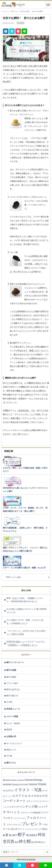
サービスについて (14, 743)
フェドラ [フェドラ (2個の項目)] (16, 818)
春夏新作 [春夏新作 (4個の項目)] (33, 835)
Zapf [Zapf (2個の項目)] (4, 791)
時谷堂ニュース (13, 709)
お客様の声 (11, 736)
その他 (9, 702)
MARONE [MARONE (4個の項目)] (7, 785)
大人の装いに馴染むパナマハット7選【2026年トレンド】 (27, 611)
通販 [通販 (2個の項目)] (33, 842)
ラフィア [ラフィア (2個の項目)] (38, 829)
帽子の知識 (11, 670)
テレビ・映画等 (13, 723)
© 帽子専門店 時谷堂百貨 (26, 860)
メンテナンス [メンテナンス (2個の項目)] (30, 829)
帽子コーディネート (15, 662)
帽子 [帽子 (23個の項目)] (22, 835)
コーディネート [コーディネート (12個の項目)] (14, 801)
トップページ (5, 11)
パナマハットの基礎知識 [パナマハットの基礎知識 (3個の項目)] (31, 813)
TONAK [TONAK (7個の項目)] (42, 784)
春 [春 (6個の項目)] (27, 835)
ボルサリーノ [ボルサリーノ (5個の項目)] (17, 829)
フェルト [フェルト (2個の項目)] (23, 818)
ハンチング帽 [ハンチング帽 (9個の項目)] (28, 807)
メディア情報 (12, 716)
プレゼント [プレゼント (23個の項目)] (32, 824)
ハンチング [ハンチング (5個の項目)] (13, 807)
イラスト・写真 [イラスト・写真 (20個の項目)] (28, 790)
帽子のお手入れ (13, 689)
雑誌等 (9, 729)
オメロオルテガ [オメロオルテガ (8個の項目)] (38, 796)
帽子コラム (15, 11)
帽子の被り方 (12, 696)
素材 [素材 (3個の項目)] (16, 842)
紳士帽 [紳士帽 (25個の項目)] (25, 841)
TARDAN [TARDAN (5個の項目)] (33, 784)
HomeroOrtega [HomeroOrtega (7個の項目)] (34, 780)
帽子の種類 (11, 677)
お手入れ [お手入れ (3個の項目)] (10, 791)
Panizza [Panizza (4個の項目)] (16, 785)
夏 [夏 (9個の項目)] (7, 835)
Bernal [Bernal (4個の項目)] (6, 780)
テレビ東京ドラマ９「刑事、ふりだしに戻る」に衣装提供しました (25, 622)
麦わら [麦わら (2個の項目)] (43, 842)
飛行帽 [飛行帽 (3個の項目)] (38, 842)
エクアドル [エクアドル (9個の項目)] (20, 796)
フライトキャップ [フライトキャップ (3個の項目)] (14, 825)
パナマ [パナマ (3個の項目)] (41, 807)
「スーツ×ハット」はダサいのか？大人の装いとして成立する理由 (26, 633)
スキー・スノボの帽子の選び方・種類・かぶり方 (24, 568)
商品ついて (11, 750)
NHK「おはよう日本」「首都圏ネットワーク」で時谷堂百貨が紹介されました (25, 600)
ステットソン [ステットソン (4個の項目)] (33, 801)
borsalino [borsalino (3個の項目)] (13, 780)
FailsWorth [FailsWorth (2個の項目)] (21, 780)
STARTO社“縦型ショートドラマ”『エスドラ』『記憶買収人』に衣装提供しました (26, 643)
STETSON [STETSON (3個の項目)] (24, 785)
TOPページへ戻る (13, 577)
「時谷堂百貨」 (23, 411)
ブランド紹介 (12, 683)
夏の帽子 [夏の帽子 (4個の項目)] (13, 835)
